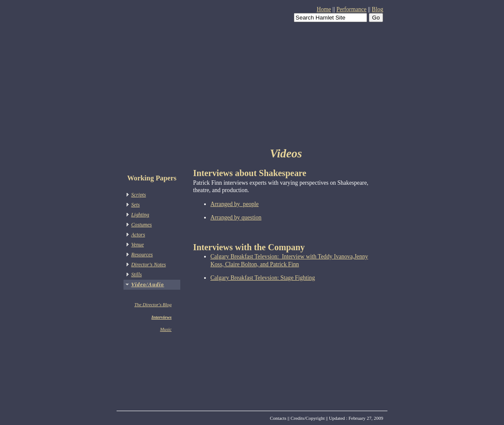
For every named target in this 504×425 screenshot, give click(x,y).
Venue (138, 245)
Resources (142, 255)
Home (324, 9)
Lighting (140, 215)
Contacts (278, 418)
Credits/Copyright (308, 418)
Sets (136, 205)
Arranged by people (235, 204)
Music (166, 329)
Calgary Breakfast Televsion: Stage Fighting (263, 278)
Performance (351, 9)
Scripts (139, 195)
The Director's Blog (153, 304)
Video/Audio (148, 284)
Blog (377, 9)
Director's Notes (149, 265)
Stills (137, 275)
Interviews (161, 317)
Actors (138, 235)
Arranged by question (236, 217)
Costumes (142, 225)
